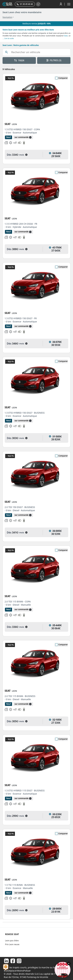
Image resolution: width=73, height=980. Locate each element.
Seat (66, 36)
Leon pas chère (12, 941)
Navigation (7, 17)
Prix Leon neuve (12, 944)
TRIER (19, 60)
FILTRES (54, 60)
